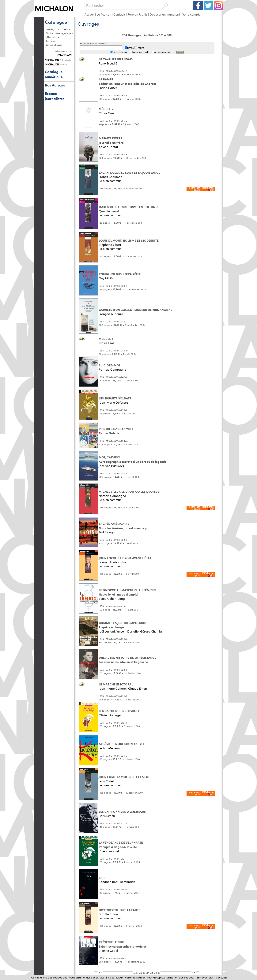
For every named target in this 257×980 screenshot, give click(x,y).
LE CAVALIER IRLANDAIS (116, 59)
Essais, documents (57, 29)
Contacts (119, 14)
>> (193, 972)
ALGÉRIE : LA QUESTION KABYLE (122, 744)
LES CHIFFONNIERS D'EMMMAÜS (122, 811)
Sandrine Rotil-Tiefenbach (117, 882)
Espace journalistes (55, 96)
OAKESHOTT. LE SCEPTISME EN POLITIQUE (129, 207)
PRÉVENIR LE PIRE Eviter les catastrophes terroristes (123, 944)
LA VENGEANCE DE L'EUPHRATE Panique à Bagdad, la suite (121, 845)
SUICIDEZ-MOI (109, 365)
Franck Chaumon (110, 177)
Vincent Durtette (128, 631)
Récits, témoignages (59, 33)
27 (159, 972)
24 (148, 972)
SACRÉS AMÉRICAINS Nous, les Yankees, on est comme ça (124, 526)
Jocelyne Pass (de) (111, 466)
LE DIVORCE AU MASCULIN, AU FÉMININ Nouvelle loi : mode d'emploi (127, 592)
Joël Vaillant (107, 631)
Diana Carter (108, 88)
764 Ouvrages (132, 35)
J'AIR (102, 877)
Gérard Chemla (151, 631)
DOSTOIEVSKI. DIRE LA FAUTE (120, 910)
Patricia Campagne (112, 369)
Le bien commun (110, 181)
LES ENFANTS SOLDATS (115, 398)
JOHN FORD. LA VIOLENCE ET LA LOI (124, 777)
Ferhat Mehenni (110, 748)
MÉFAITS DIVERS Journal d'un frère (111, 140)
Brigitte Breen (108, 914)
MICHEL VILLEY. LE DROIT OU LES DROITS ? (129, 492)
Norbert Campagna (112, 496)
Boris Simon (107, 816)
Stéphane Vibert (110, 245)
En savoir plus (205, 977)
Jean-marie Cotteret (113, 688)
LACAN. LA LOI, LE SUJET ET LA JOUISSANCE (129, 173)
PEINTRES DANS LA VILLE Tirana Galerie (116, 431)
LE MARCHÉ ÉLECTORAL (116, 684)
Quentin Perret (109, 211)
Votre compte (191, 14)
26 (155, 972)
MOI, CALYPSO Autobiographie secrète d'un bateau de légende (133, 459)
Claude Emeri (138, 688)
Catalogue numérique (54, 74)
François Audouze (111, 314)
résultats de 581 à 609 (157, 35)
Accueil (89, 14)
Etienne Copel (108, 951)
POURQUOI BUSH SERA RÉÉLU (120, 274)
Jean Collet (106, 781)
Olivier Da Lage (110, 715)
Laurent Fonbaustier (113, 562)
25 (152, 972)
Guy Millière (107, 278)
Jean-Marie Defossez (113, 402)
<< (101, 972)
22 (141, 972)
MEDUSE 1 (106, 339)
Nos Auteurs (55, 85)
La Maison (104, 14)
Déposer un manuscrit (165, 14)
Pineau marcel (109, 851)
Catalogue (56, 22)
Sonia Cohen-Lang (112, 598)
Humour (50, 41)
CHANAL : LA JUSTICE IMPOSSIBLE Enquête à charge (123, 625)
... (135, 972)
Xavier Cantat (108, 147)
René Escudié (108, 63)
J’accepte (222, 977)
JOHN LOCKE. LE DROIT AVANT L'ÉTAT (125, 558)
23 (144, 972)
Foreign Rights (138, 14)
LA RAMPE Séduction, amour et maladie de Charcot (127, 81)
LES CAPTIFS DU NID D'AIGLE (119, 711)
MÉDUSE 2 (106, 109)
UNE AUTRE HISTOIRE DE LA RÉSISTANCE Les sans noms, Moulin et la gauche (127, 660)
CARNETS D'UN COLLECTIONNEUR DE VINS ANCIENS (136, 310)
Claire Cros (106, 113)
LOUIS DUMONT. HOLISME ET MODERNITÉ (129, 240)
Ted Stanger (107, 532)
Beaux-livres (54, 45)
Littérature (52, 37)
